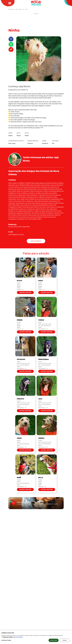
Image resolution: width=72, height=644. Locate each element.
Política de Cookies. (8, 637)
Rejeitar (65, 640)
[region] (36, 637)
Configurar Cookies (6, 640)
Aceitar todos (54, 640)
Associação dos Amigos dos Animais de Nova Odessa (34, 173)
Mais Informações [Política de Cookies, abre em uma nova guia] (18, 637)
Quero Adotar (36, 241)
